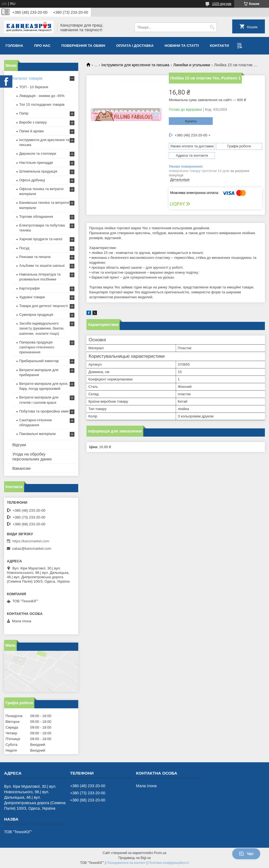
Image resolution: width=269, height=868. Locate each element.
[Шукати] (212, 27)
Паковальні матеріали (37, 434)
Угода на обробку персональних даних (32, 456)
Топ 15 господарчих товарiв (42, 104)
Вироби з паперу (33, 122)
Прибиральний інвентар (39, 361)
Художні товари (32, 297)
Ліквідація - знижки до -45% (42, 96)
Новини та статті (182, 46)
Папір (24, 113)
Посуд (24, 248)
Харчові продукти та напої (41, 239)
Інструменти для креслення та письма (135, 65)
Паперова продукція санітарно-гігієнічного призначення (37, 347)
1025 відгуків (222, 4)
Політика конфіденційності (169, 863)
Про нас (42, 46)
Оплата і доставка (135, 46)
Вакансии (21, 468)
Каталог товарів (27, 78)
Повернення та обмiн (83, 46)
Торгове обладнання (36, 217)
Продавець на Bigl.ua (134, 858)
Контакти (220, 46)
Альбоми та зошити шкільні (42, 266)
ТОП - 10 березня (34, 87)
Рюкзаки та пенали (35, 257)
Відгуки (19, 445)
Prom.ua (160, 853)
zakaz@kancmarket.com (32, 548)
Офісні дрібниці (32, 180)
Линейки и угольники (192, 65)
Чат (246, 854)
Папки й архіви (31, 131)
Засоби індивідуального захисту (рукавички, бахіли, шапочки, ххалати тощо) (42, 328)
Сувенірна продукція (36, 315)
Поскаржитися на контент (126, 863)
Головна (14, 46)
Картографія (30, 288)
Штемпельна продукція (38, 171)
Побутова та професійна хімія (44, 411)
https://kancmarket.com (31, 541)
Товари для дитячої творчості (44, 306)
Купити (191, 121)
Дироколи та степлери (38, 154)
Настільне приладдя (36, 163)
